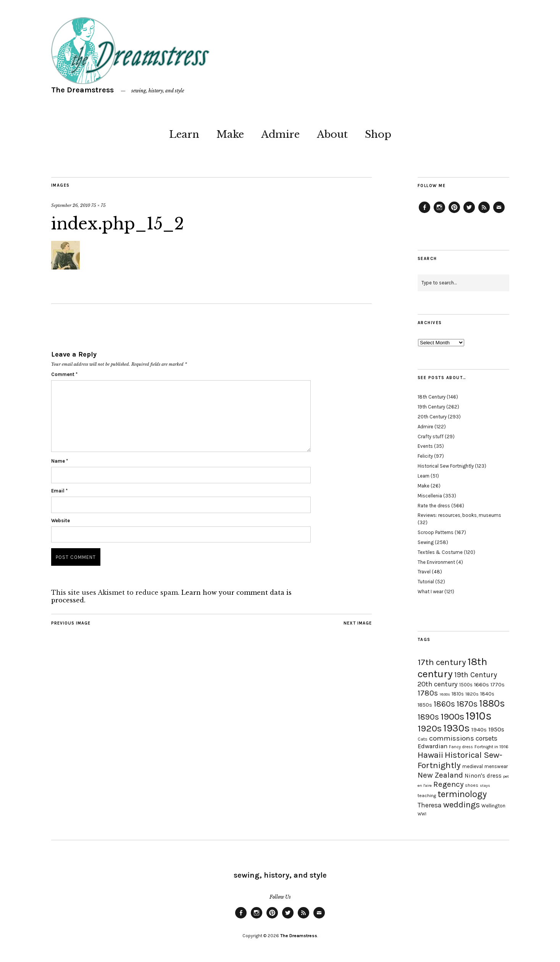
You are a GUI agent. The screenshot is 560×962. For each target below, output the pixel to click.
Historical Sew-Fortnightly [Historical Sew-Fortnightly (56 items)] (460, 760)
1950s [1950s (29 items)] (496, 729)
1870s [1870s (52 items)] (467, 704)
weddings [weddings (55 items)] (462, 805)
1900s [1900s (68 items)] (452, 717)
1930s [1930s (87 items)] (457, 728)
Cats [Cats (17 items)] (423, 739)
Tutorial (426, 582)
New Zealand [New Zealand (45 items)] (440, 775)
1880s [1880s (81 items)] (492, 703)
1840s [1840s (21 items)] (487, 694)
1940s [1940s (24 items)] (479, 730)
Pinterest (454, 213)
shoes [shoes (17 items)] (472, 785)
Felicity (425, 456)
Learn (184, 134)
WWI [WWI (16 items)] (422, 814)
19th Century (431, 407)
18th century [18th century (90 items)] (452, 668)
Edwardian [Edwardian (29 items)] (433, 746)
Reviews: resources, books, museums (459, 515)
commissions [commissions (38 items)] (452, 738)
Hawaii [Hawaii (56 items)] (430, 755)
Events (425, 446)
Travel (424, 572)
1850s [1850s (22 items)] (425, 705)
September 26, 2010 (71, 205)
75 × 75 (98, 205)
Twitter (469, 213)
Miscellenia (430, 496)
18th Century (432, 397)
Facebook (424, 213)
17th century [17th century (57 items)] (442, 662)
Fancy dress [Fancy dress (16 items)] (461, 747)
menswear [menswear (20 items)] (496, 766)
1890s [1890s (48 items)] (428, 717)
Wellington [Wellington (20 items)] (493, 806)
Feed (484, 213)
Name (60, 461)
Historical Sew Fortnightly (446, 466)
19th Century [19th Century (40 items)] (476, 675)
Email (59, 491)
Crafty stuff (431, 437)
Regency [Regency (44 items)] (448, 784)
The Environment (436, 562)
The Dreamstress (82, 90)
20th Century (432, 417)
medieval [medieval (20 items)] (473, 766)
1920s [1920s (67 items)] (430, 728)
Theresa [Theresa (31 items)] (430, 805)
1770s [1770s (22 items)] (498, 685)
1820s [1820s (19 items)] (472, 694)
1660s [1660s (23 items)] (482, 685)
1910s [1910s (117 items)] (479, 716)
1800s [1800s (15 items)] (445, 694)
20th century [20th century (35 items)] (438, 684)
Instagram (439, 213)
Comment (64, 374)
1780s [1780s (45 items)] (428, 693)
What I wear (430, 592)
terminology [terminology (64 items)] (462, 794)
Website (61, 521)
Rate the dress (434, 506)
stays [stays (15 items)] (485, 785)
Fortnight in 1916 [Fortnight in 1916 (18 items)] (491, 747)
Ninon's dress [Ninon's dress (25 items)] (483, 776)
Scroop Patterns (436, 532)
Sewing (426, 542)
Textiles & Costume (440, 552)
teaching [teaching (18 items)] (427, 796)
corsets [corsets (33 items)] (487, 738)
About (332, 134)
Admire (280, 134)
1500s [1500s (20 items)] (466, 685)
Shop (378, 134)
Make (230, 134)
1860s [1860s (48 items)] (444, 704)
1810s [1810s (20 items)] (458, 694)
